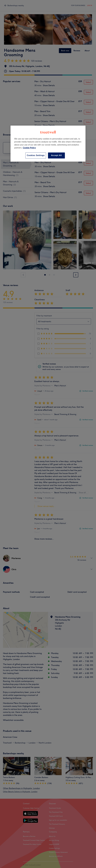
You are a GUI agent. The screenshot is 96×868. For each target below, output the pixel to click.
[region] (48, 144)
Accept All (56, 155)
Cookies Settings (36, 155)
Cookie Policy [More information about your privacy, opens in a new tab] (29, 148)
